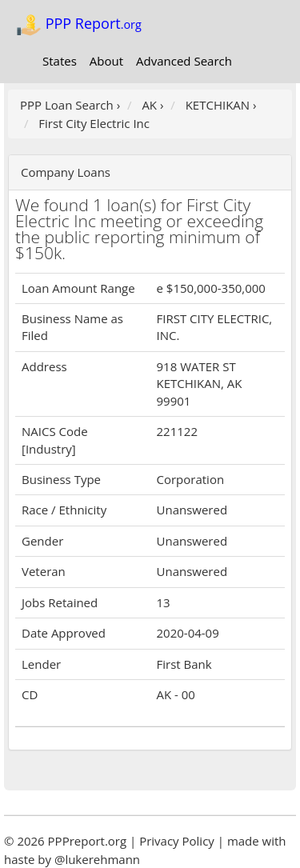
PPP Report (79, 25)
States (60, 61)
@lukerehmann (97, 859)
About (106, 61)
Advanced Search (184, 61)
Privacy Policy (177, 841)
